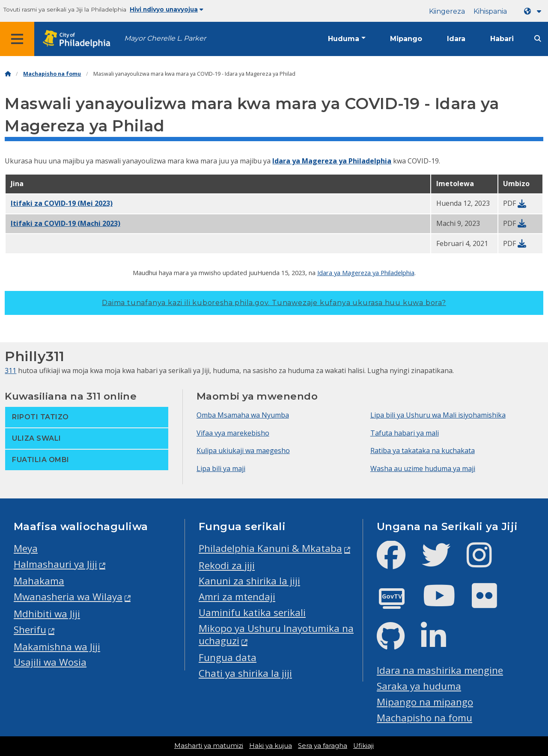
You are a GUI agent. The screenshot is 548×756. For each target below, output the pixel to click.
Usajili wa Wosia (50, 662)
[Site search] (538, 39)
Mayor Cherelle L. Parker (165, 38)
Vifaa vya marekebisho (233, 433)
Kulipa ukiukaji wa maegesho (243, 451)
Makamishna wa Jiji (57, 647)
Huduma (344, 39)
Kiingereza (447, 11)
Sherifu (30, 630)
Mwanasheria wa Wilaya (68, 597)
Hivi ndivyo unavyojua (167, 9)
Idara (456, 39)
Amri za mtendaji (237, 597)
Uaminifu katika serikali (252, 612)
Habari (502, 39)
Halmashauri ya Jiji (55, 564)
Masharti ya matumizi (209, 746)
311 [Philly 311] (10, 371)
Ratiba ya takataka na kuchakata (423, 451)
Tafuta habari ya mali (405, 433)
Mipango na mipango (425, 702)
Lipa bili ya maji (221, 468)
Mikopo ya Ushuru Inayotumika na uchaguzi (276, 634)
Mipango (406, 39)
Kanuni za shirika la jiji (249, 581)
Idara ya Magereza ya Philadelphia (332, 161)
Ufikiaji (363, 746)
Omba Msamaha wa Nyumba (243, 415)
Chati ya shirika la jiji (245, 673)
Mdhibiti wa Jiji (47, 614)
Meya (26, 548)
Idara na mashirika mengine (440, 670)
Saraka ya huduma (419, 686)
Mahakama (39, 581)
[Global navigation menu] (17, 39)
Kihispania (490, 11)
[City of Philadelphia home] (79, 39)
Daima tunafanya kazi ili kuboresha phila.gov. (274, 303)
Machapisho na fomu (52, 74)
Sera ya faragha (323, 746)
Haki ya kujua (271, 746)
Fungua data (228, 657)
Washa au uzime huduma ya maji (423, 468)
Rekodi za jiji (227, 565)
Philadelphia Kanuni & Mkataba (270, 548)
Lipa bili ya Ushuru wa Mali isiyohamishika (438, 415)
